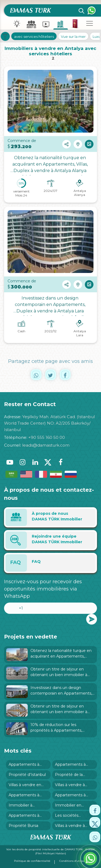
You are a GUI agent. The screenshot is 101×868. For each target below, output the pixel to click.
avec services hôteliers (34, 37)
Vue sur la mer (73, 37)
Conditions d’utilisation (75, 861)
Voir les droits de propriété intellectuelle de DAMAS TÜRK (45, 849)
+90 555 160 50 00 (47, 437)
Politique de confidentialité (32, 861)
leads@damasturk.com (46, 445)
